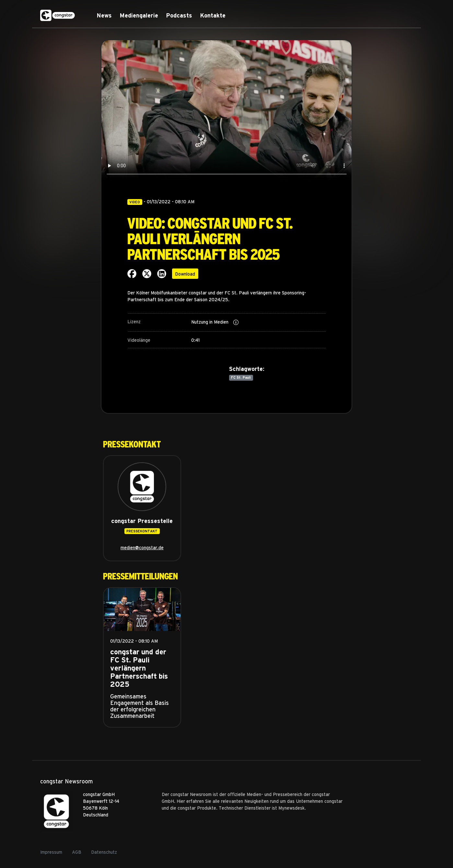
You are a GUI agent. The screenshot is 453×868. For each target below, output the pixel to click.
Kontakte (213, 15)
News (104, 15)
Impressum (51, 852)
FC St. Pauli (241, 377)
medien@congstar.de (142, 547)
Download (185, 274)
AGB (77, 852)
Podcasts (179, 15)
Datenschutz (104, 852)
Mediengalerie (139, 15)
